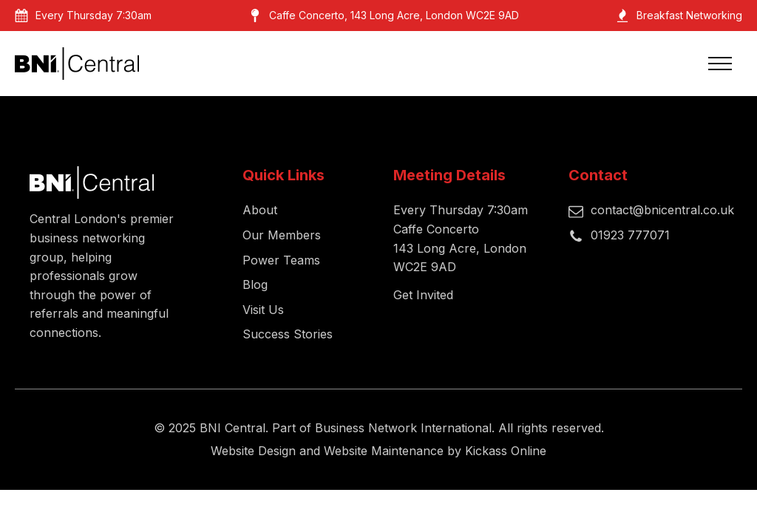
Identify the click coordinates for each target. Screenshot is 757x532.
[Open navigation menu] (720, 64)
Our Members (282, 235)
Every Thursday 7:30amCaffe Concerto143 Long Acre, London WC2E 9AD (461, 238)
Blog (255, 284)
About (260, 210)
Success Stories (288, 334)
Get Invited (423, 295)
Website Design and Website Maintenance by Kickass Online (378, 451)
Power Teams (281, 260)
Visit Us (263, 310)
